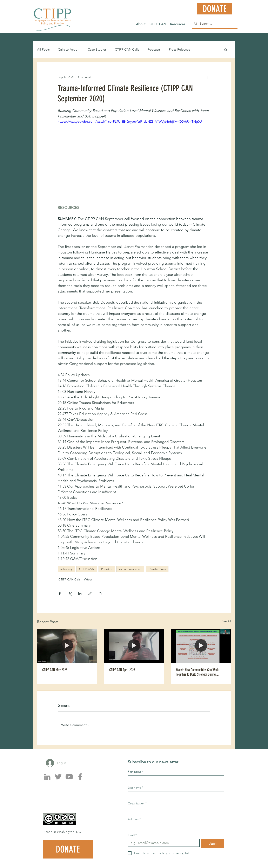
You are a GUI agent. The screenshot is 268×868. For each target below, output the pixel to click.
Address (134, 819)
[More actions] (208, 77)
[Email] (163, 843)
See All (226, 621)
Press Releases (179, 49)
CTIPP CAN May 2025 (55, 670)
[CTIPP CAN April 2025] (134, 646)
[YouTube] (69, 777)
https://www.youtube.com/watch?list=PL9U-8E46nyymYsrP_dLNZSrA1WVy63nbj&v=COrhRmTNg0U (130, 121)
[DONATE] (215, 9)
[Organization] (175, 811)
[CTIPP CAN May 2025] (67, 646)
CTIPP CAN (87, 569)
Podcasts (154, 49)
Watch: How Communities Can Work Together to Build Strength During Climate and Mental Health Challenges (199, 672)
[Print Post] (100, 594)
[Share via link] (90, 594)
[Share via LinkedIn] (80, 594)
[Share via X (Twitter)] (70, 594)
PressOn (107, 569)
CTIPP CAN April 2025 (122, 670)
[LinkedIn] (47, 777)
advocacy (66, 569)
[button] (226, 50)
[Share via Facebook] (60, 594)
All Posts (43, 49)
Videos (88, 579)
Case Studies (97, 49)
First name (136, 772)
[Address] (175, 827)
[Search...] (214, 24)
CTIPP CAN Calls (127, 49)
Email (132, 835)
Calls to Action (69, 49)
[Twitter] (58, 777)
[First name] (175, 779)
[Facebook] (80, 777)
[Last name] (175, 795)
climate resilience (130, 569)
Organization (137, 803)
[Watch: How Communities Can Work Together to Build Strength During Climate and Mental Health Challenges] (201, 646)
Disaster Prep (157, 569)
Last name (135, 788)
